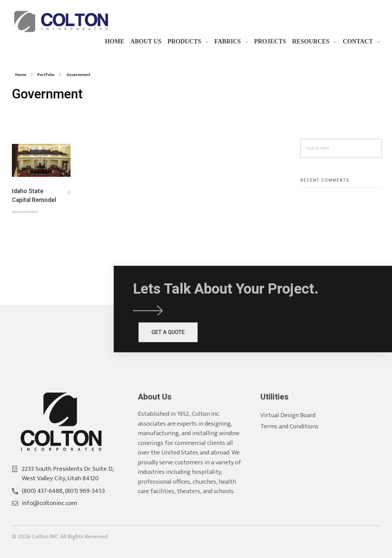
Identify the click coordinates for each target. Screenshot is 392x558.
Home (21, 75)
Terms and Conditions (296, 426)
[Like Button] (64, 193)
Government (25, 212)
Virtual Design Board (295, 415)
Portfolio (46, 75)
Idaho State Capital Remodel (34, 196)
